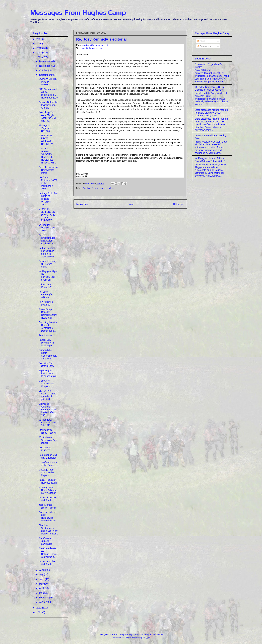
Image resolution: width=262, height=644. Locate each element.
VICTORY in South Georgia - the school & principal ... (48, 395)
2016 (39, 44)
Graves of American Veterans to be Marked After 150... (47, 409)
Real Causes (45, 335)
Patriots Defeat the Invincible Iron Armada (48, 105)
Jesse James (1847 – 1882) (47, 506)
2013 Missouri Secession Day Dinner (48, 440)
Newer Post (82, 204)
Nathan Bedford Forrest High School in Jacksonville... (47, 252)
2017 (39, 39)
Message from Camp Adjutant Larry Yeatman (48, 490)
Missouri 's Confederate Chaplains (46, 384)
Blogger (146, 637)
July (42, 574)
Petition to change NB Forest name (48, 264)
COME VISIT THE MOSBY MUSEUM (48, 82)
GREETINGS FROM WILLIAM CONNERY (46, 140)
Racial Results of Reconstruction (48, 481)
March (43, 593)
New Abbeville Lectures (46, 303)
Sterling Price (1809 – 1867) (47, 431)
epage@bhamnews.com (91, 48)
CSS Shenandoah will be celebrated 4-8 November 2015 (48, 93)
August (43, 570)
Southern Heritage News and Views (99, 188)
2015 (39, 48)
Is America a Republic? (45, 286)
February (44, 597)
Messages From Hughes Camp (78, 13)
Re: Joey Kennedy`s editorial (45, 295)
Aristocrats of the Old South (47, 499)
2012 (39, 608)
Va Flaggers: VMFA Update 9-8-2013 (47, 423)
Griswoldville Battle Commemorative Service (48, 354)
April (42, 588)
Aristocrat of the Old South (47, 563)
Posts (201, 41)
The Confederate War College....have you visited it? (48, 553)
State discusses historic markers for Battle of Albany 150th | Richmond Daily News (212, 113)
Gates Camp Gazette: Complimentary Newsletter (48, 314)
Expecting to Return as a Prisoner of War (48, 373)
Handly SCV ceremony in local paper (46, 343)
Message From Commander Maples (46, 472)
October (44, 70)
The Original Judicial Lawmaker (45, 541)
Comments (204, 46)
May (42, 584)
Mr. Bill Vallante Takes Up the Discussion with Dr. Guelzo (210, 89)
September (45, 75)
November (45, 66)
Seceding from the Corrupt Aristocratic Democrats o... (48, 326)
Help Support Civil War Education (48, 456)
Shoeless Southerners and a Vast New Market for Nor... (48, 529)
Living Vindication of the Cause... (48, 464)
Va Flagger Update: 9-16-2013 (47, 228)
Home (131, 204)
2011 (39, 612)
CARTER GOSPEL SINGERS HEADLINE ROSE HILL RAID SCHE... (47, 156)
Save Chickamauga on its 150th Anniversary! (47, 239)
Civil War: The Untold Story (46, 365)
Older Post (179, 204)
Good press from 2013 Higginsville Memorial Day (47, 516)
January (44, 602)
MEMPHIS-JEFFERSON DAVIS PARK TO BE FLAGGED (47, 215)
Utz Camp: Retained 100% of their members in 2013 (48, 183)
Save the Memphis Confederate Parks (48, 170)
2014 (39, 53)
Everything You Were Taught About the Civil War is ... (47, 117)
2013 (39, 57)
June (42, 579)
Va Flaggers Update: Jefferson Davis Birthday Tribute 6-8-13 (211, 160)
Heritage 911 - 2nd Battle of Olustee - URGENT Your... (48, 199)
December (45, 61)
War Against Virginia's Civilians (45, 128)
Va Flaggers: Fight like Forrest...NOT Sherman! (48, 276)
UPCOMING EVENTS (45, 449)
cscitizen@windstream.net (95, 45)
